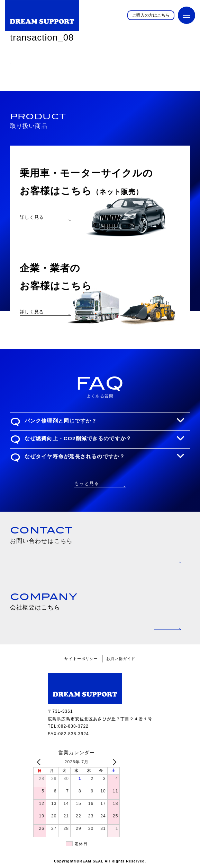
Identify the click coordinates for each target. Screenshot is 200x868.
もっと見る (87, 483)
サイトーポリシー (81, 659)
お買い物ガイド (121, 659)
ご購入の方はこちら (151, 15)
